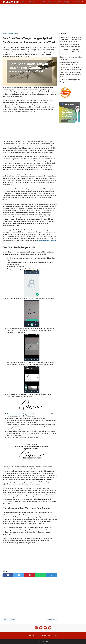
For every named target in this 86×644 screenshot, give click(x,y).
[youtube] (45, 628)
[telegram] (52, 575)
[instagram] (50, 628)
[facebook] (8, 575)
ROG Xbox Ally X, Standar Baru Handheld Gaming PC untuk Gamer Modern (71, 52)
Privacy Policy (53, 635)
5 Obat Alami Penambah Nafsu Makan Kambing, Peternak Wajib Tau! (70, 75)
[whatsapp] (41, 575)
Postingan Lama (51, 619)
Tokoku (77, 2)
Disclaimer (45, 635)
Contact (38, 635)
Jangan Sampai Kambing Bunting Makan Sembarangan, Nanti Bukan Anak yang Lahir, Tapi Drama (71, 39)
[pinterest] (30, 575)
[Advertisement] (43, 18)
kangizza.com (11, 2)
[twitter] (19, 575)
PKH (24, 2)
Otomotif (42, 2)
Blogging (58, 2)
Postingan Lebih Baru (9, 619)
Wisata (50, 2)
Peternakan (32, 2)
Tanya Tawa (68, 2)
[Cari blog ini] (82, 2)
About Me (32, 635)
